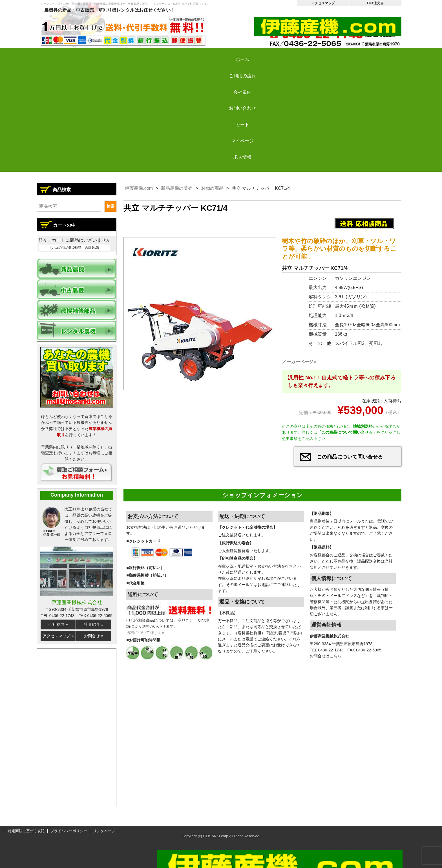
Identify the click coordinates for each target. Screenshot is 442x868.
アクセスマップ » (58, 636)
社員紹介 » (94, 624)
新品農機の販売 (177, 188)
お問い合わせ (218, 55)
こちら (335, 659)
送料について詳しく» (145, 636)
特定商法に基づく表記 (26, 831)
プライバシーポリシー (69, 831)
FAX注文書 (375, 3)
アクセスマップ (323, 3)
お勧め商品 (212, 188)
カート (269, 55)
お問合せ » (94, 636)
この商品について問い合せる (350, 460)
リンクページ (104, 831)
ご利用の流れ (117, 55)
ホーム (66, 55)
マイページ (320, 55)
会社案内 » (58, 624)
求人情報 (371, 55)
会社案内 (168, 55)
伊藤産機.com (139, 188)
